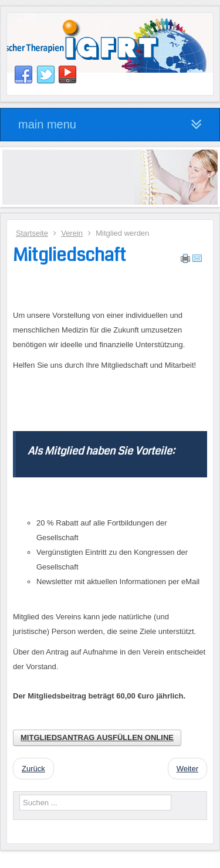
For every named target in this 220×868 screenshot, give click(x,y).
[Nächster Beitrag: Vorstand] (187, 769)
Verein (72, 233)
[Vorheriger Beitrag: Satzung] (33, 769)
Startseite (32, 233)
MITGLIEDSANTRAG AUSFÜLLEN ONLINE (97, 738)
